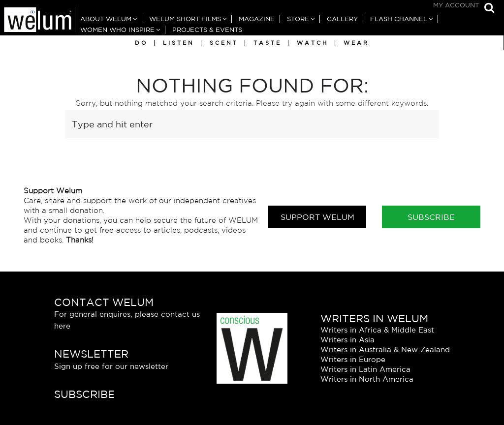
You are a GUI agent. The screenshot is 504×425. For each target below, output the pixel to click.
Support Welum (317, 217)
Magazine (257, 19)
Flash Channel (399, 19)
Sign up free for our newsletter (111, 366)
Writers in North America (367, 379)
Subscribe (431, 217)
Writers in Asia (347, 340)
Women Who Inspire (117, 30)
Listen (179, 43)
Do (141, 43)
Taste (268, 43)
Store (298, 19)
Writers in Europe (353, 359)
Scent (224, 43)
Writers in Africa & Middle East (377, 330)
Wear (356, 43)
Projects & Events (207, 30)
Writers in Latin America (365, 369)
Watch (313, 43)
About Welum (106, 19)
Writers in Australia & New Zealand (385, 349)
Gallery (342, 19)
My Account (456, 5)
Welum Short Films (185, 19)
